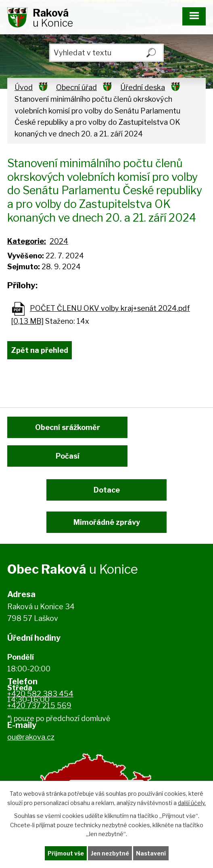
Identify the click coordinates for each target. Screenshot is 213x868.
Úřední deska (143, 87)
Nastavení (151, 853)
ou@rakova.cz (31, 737)
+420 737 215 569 (39, 706)
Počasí (68, 456)
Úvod (24, 87)
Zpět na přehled (40, 350)
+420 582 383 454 (40, 694)
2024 (59, 241)
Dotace (107, 490)
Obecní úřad (76, 87)
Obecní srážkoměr (68, 427)
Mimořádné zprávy (107, 522)
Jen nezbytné (110, 853)
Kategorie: (27, 241)
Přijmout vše (66, 853)
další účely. (192, 802)
